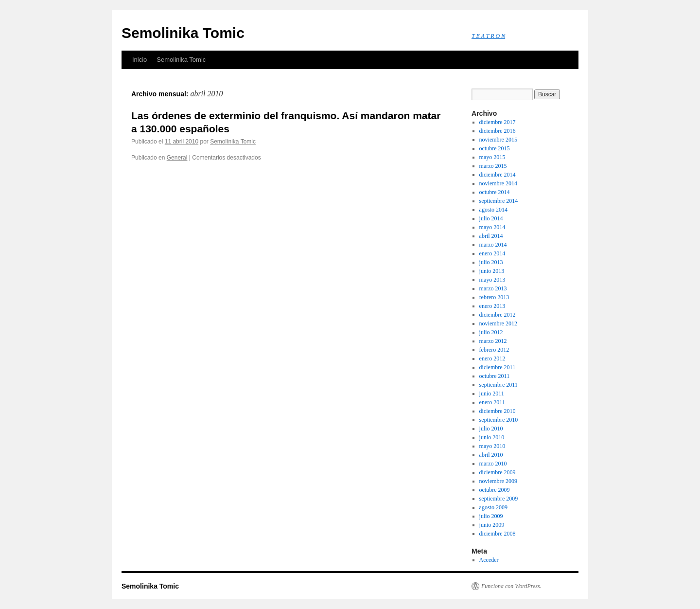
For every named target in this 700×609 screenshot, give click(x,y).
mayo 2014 (492, 227)
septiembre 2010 (499, 420)
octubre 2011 (495, 376)
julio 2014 (491, 218)
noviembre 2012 (498, 323)
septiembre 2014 (499, 201)
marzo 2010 (493, 464)
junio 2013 (492, 271)
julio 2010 (491, 429)
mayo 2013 (492, 280)
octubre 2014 (495, 192)
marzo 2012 (493, 341)
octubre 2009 (495, 490)
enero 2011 (492, 402)
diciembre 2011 (498, 367)
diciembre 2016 (498, 131)
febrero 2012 (494, 350)
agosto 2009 (493, 507)
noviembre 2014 (498, 183)
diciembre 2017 (498, 122)
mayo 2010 (492, 446)
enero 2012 (492, 358)
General (177, 158)
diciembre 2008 (498, 534)
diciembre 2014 (498, 175)
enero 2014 (492, 253)
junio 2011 (492, 394)
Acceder (489, 560)
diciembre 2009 (498, 472)
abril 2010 (491, 455)
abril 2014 (491, 236)
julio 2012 (491, 332)
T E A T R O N (488, 36)
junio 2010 (492, 437)
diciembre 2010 (498, 411)
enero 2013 (492, 306)
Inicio (140, 60)
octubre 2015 (495, 148)
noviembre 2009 (498, 481)
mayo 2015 (492, 157)
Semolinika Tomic (183, 33)
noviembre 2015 (498, 140)
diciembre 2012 (498, 315)
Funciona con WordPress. (511, 586)
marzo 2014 (493, 245)
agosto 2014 (493, 210)
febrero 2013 (494, 297)
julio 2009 (491, 516)
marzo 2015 (493, 166)
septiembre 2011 (499, 385)
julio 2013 (491, 262)
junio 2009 (492, 525)
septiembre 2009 (499, 499)
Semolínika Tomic (233, 142)
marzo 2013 (493, 288)
